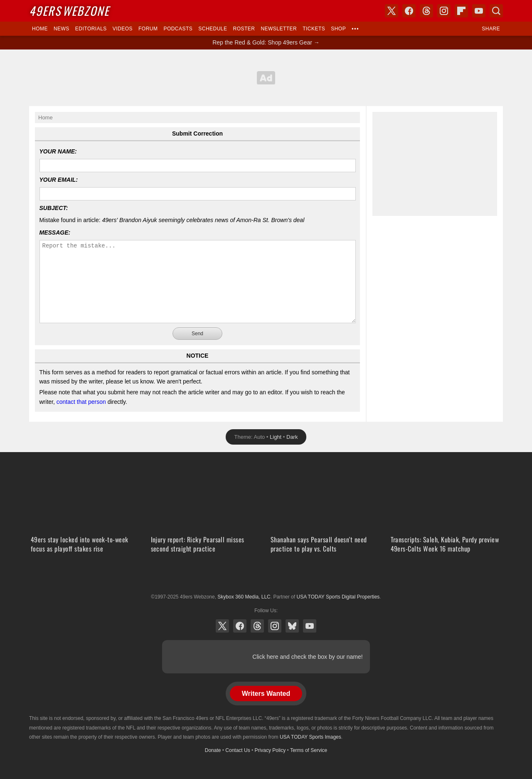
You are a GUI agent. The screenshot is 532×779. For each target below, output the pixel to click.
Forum (148, 29)
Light (276, 437)
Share (491, 29)
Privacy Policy (270, 750)
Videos (123, 29)
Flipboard (461, 11)
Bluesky (292, 626)
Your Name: (58, 151)
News (62, 29)
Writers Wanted (266, 694)
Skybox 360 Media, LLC (244, 597)
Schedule (213, 29)
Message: (55, 232)
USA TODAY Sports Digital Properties (266, 576)
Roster (244, 29)
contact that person (81, 402)
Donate (213, 750)
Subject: (54, 208)
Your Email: (59, 180)
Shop (338, 29)
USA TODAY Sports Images (310, 737)
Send (197, 334)
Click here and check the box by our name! (307, 657)
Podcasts (178, 29)
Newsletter (279, 29)
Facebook (240, 626)
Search (496, 11)
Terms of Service (309, 750)
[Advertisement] (266, 78)
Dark (292, 437)
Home (40, 29)
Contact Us (238, 750)
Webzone (69, 11)
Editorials (91, 29)
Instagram (275, 626)
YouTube (310, 626)
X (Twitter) (222, 626)
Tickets (314, 29)
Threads (257, 626)
